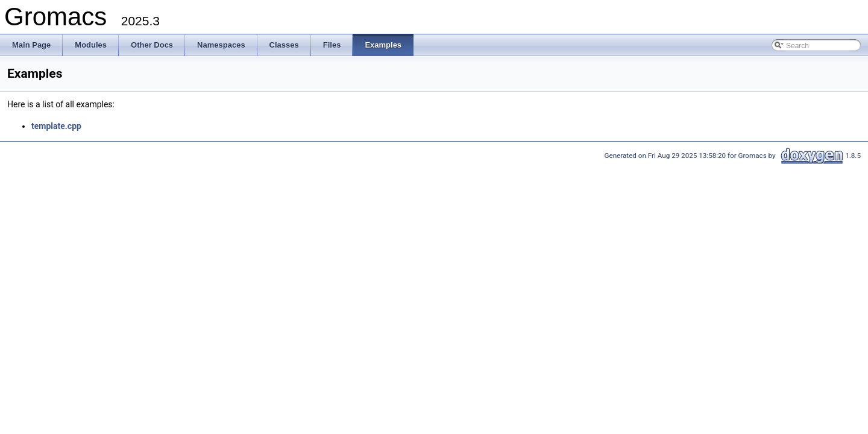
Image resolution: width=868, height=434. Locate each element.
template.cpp (56, 126)
